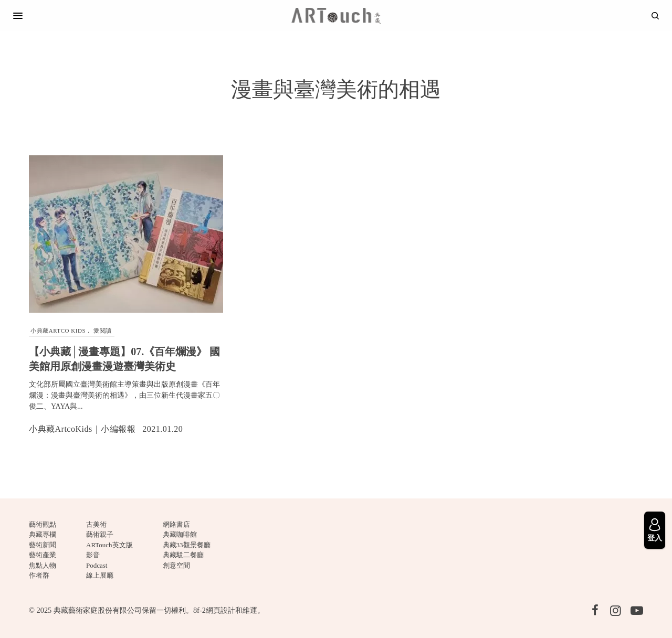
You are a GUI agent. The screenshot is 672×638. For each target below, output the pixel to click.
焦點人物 (43, 565)
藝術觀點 (43, 524)
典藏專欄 (43, 534)
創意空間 (176, 565)
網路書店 (176, 524)
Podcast (97, 565)
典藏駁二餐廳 (183, 555)
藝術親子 (100, 534)
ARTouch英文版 (109, 545)
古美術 (96, 524)
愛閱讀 (103, 331)
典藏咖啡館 (180, 534)
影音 (93, 555)
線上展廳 (100, 575)
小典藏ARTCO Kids (58, 331)
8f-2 (199, 610)
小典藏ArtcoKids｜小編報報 (82, 429)
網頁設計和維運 (232, 610)
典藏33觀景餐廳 (187, 545)
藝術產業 (43, 555)
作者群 (39, 575)
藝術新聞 (43, 545)
